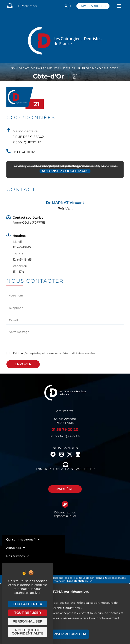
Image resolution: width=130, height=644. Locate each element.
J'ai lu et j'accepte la (54, 353)
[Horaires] (8, 236)
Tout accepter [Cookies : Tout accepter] (28, 604)
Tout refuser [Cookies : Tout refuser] (28, 613)
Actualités (16, 548)
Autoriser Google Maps (65, 171)
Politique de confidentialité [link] (28, 632)
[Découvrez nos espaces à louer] (65, 504)
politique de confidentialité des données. (68, 353)
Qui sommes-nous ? (23, 539)
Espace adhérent (93, 6)
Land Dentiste (76, 581)
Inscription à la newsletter (66, 469)
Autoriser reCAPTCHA (65, 634)
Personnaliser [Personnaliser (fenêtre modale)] (28, 621)
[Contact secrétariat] (8, 217)
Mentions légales (62, 578)
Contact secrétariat (28, 217)
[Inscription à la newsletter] (66, 464)
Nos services (17, 556)
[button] (119, 6)
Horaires (19, 236)
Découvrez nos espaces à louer (65, 514)
